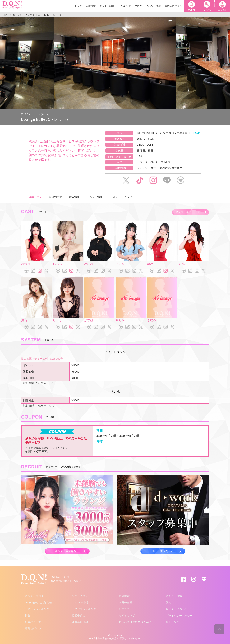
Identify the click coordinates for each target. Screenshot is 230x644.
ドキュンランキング (37, 609)
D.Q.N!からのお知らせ (38, 602)
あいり (120, 264)
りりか (120, 320)
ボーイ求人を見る (163, 551)
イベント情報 (153, 6)
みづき (26, 264)
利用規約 (124, 609)
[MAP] (197, 133)
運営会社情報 (80, 622)
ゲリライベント (81, 596)
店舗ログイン (33, 629)
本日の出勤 (55, 197)
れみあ (57, 264)
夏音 (24, 320)
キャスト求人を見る (67, 551)
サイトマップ (127, 615)
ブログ (138, 6)
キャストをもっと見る (189, 212)
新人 (168, 602)
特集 (28, 615)
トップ (78, 6)
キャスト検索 (107, 6)
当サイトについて (177, 609)
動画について (33, 622)
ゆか (150, 264)
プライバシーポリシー (179, 615)
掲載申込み (79, 615)
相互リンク (172, 622)
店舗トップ (35, 197)
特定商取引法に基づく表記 (135, 622)
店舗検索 (91, 6)
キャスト (130, 197)
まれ (182, 264)
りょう (57, 320)
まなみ (152, 320)
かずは (89, 320)
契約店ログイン (173, 6)
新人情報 (74, 197)
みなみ (89, 264)
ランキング (124, 6)
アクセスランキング (84, 609)
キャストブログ (34, 596)
